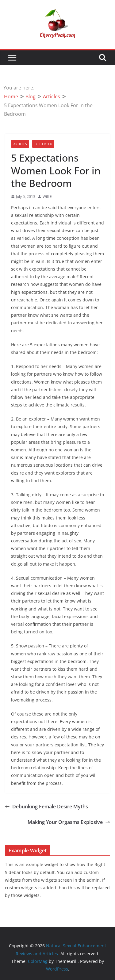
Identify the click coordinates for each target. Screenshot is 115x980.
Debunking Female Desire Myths (46, 807)
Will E (47, 197)
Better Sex (43, 144)
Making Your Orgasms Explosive (69, 822)
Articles (20, 144)
